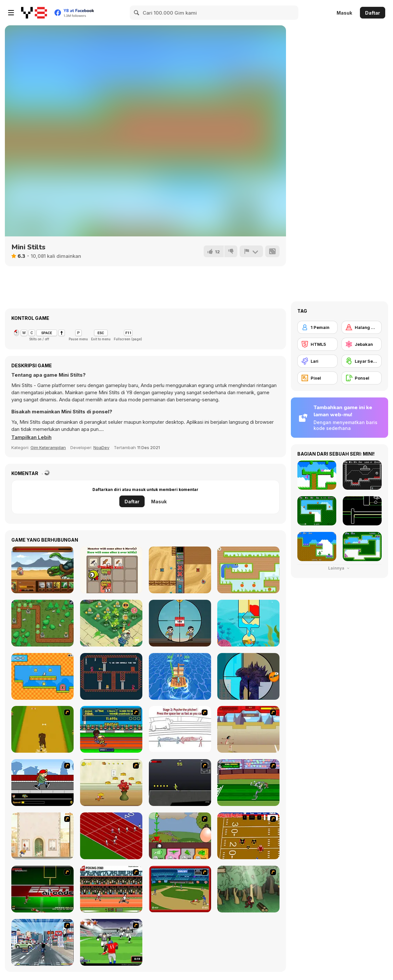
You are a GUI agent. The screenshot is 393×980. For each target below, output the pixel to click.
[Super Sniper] (180, 623)
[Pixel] (317, 378)
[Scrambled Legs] (248, 836)
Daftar (373, 13)
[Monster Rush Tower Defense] (42, 623)
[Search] (137, 13)
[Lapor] (251, 251)
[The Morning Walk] (42, 836)
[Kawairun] (248, 889)
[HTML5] (317, 344)
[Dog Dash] (42, 729)
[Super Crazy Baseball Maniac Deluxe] (180, 729)
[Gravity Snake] (248, 570)
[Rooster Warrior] (42, 570)
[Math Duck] (42, 676)
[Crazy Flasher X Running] (180, 783)
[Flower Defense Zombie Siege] (111, 623)
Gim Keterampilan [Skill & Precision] (48, 447)
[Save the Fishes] (248, 623)
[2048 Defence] (111, 570)
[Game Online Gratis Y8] (34, 13)
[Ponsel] (362, 378)
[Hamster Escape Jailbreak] (111, 676)
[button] (31, 437)
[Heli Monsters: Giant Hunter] (248, 676)
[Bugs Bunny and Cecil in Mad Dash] (248, 783)
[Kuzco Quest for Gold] (248, 729)
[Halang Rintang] (362, 327)
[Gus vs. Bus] (42, 783)
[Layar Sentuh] (362, 361)
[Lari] (317, 361)
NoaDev (101, 447)
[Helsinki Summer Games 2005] (111, 729)
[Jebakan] (362, 344)
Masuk (344, 13)
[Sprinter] (111, 836)
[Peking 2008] (111, 889)
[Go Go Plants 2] (180, 836)
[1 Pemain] (317, 327)
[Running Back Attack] (111, 942)
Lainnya (339, 568)
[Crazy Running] (42, 942)
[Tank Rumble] (180, 570)
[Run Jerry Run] (111, 783)
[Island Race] (180, 676)
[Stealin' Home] (180, 889)
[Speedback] (42, 889)
